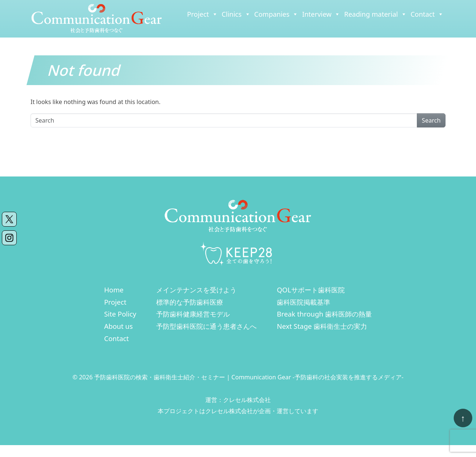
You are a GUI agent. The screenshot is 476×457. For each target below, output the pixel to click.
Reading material (375, 14)
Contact (427, 14)
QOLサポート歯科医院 (311, 290)
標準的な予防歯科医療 (190, 302)
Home (114, 290)
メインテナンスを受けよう (196, 290)
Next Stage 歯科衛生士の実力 (322, 326)
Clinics (236, 14)
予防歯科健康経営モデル (193, 314)
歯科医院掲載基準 (303, 302)
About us (118, 326)
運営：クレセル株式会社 (238, 400)
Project (202, 14)
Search (431, 120)
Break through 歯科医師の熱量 (324, 314)
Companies (276, 14)
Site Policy (120, 314)
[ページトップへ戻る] (463, 418)
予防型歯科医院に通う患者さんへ (206, 326)
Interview (321, 14)
